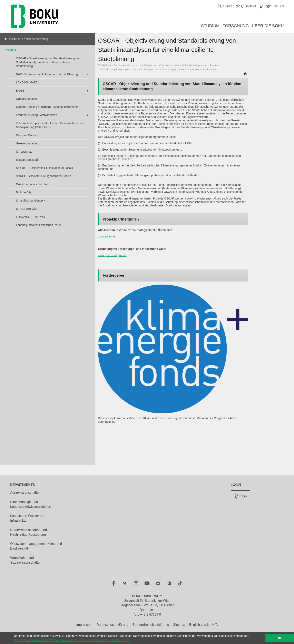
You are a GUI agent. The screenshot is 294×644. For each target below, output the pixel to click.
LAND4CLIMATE (27, 82)
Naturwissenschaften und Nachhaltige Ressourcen (29, 532)
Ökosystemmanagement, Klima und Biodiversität (36, 546)
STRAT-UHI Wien (27, 209)
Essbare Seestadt (27, 160)
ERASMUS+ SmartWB (30, 217)
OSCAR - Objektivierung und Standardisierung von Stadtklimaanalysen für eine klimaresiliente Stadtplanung (48, 62)
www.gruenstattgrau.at (112, 255)
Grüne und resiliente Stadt (33, 184)
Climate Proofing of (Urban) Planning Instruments (47, 107)
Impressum (84, 625)
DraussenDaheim (27, 135)
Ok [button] (280, 638)
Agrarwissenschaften (25, 493)
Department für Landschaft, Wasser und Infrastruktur (142, 65)
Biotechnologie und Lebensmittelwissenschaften (31, 504)
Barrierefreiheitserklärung (151, 625)
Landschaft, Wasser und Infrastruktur (28, 518)
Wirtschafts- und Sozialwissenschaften (26, 560)
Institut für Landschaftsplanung (28, 39)
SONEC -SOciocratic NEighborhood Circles (43, 176)
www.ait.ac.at (106, 236)
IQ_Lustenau (24, 152)
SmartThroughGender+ (31, 201)
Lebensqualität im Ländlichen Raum (39, 225)
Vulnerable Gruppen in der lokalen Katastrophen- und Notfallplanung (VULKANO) (50, 125)
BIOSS (20, 91)
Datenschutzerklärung (112, 625)
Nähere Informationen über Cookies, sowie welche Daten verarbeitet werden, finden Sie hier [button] (72, 640)
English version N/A (204, 625)
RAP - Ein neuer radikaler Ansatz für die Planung (47, 74)
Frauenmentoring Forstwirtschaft (37, 115)
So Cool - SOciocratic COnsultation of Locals (44, 168)
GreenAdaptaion (26, 143)
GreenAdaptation (27, 99)
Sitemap (179, 625)
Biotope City (24, 192)
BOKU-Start (104, 65)
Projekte (10, 50)
